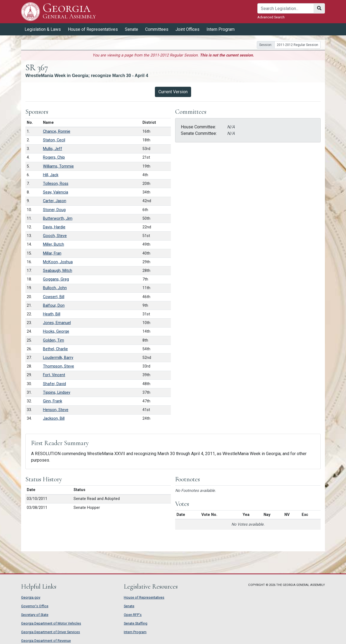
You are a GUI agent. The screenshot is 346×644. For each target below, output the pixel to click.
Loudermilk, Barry (58, 358)
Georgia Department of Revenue (46, 641)
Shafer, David (54, 384)
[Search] (286, 8)
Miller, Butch (54, 244)
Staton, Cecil (54, 140)
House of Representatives (93, 29)
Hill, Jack (51, 175)
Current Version (173, 92)
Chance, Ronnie (57, 131)
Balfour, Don (54, 306)
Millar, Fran (52, 253)
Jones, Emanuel (57, 323)
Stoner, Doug (54, 210)
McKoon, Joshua (58, 262)
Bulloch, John (55, 288)
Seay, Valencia (56, 192)
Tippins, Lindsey (57, 393)
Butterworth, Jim (58, 218)
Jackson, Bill (54, 418)
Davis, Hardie (54, 227)
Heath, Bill (52, 314)
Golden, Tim (54, 340)
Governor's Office (35, 606)
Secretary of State (35, 615)
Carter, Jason (55, 201)
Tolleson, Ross (56, 184)
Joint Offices (187, 29)
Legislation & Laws (43, 29)
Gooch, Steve (55, 236)
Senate (132, 29)
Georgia (69, 11)
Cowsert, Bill (54, 297)
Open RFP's (133, 615)
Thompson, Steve (59, 366)
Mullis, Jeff (53, 149)
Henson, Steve (56, 410)
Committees (157, 29)
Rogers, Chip (54, 157)
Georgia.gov (31, 597)
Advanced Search (271, 17)
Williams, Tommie (58, 166)
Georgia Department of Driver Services (51, 632)
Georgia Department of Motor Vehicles (51, 623)
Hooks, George (56, 331)
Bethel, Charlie (55, 349)
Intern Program (221, 29)
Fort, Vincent (54, 375)
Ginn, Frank (53, 401)
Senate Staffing (136, 623)
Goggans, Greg (56, 279)
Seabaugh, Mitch (58, 271)
